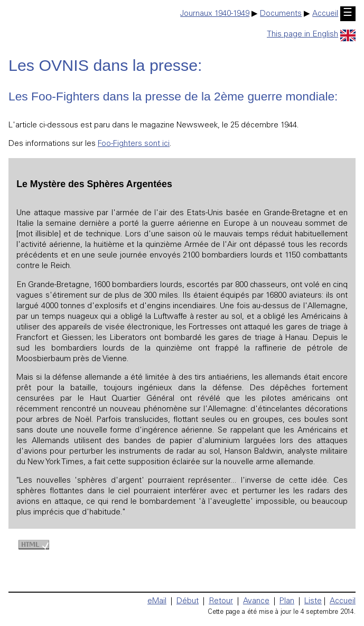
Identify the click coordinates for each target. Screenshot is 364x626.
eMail (157, 601)
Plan (287, 601)
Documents (281, 14)
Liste (313, 601)
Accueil (325, 14)
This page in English (311, 35)
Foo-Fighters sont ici (134, 144)
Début (188, 601)
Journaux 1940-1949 (215, 14)
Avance (256, 601)
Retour (221, 601)
